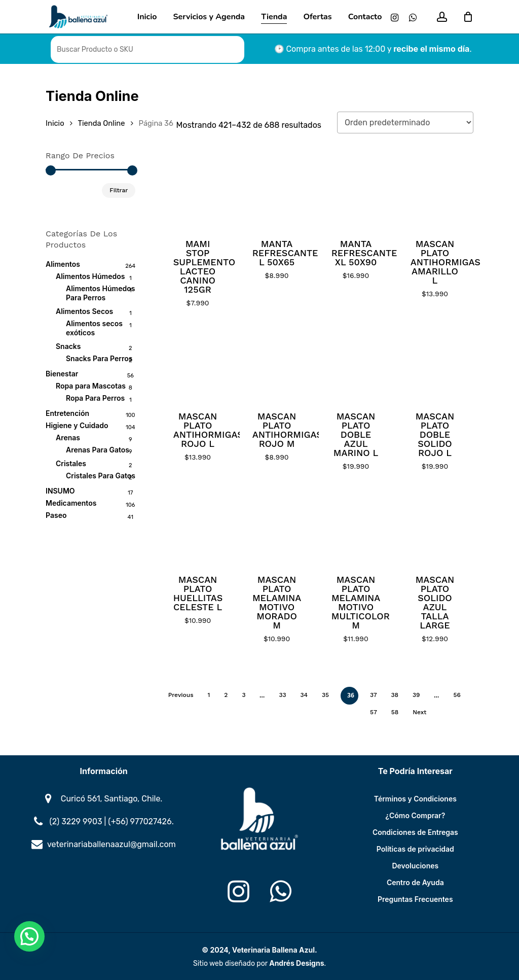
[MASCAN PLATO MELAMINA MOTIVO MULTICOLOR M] (356, 525)
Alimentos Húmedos (90, 276)
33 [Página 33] (282, 695)
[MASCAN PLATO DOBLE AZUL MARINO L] (356, 362)
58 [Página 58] (395, 712)
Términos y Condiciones (415, 799)
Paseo (56, 515)
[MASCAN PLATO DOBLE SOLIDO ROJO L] (435, 362)
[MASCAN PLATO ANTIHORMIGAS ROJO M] (277, 362)
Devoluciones (415, 866)
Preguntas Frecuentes (415, 899)
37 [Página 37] (374, 695)
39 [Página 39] (416, 695)
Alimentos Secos (84, 311)
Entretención (67, 413)
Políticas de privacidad (415, 849)
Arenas (68, 437)
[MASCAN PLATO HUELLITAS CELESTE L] (198, 525)
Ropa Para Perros (95, 398)
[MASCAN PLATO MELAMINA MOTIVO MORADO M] (277, 525)
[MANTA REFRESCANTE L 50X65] (277, 189)
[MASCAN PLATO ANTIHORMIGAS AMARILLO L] (435, 189)
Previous (181, 695)
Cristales (71, 463)
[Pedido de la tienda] (405, 123)
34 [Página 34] (304, 695)
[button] (29, 936)
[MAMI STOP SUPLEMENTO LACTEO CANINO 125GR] (198, 189)
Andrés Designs (296, 963)
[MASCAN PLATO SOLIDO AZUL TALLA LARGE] (435, 525)
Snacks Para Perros (99, 358)
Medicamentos (71, 503)
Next (419, 712)
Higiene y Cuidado (77, 425)
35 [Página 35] (325, 695)
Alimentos (63, 264)
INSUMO (60, 491)
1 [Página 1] (209, 695)
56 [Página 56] (457, 695)
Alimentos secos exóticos (94, 328)
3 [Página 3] (244, 695)
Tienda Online (102, 123)
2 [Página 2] (226, 695)
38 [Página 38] (395, 695)
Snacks (68, 346)
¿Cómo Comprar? (415, 815)
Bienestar (62, 374)
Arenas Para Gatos (98, 450)
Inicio (55, 123)
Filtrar (119, 190)
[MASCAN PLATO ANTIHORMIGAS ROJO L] (198, 362)
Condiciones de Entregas (415, 832)
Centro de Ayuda (415, 882)
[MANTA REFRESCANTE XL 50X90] (356, 189)
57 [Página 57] (374, 712)
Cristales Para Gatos (101, 476)
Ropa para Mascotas (91, 386)
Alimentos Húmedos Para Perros (100, 293)
